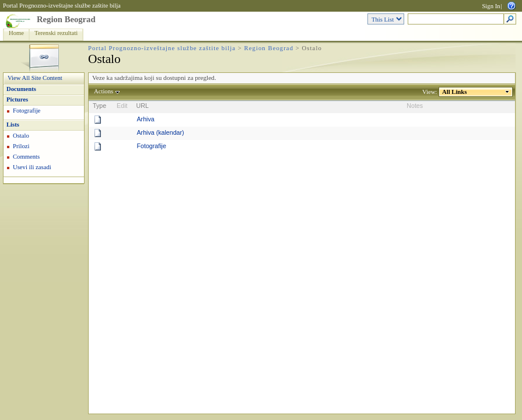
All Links (455, 92)
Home (16, 33)
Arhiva (145, 119)
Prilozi (21, 146)
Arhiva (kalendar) (160, 132)
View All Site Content (35, 78)
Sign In (491, 6)
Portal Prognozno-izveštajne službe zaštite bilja (62, 6)
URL (142, 106)
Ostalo (21, 136)
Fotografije (27, 111)
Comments (26, 157)
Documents (21, 89)
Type (99, 106)
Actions (104, 91)
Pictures (17, 99)
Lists (13, 125)
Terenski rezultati (56, 33)
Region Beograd (66, 19)
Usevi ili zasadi (32, 167)
